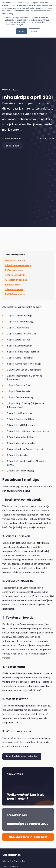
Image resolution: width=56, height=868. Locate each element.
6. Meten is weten (14, 289)
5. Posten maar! (13, 285)
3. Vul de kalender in (15, 275)
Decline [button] (34, 31)
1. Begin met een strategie (18, 265)
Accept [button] (22, 31)
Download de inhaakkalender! (22, 756)
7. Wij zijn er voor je (15, 294)
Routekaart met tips (15, 260)
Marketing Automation (14, 861)
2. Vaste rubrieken (14, 270)
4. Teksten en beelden (16, 280)
